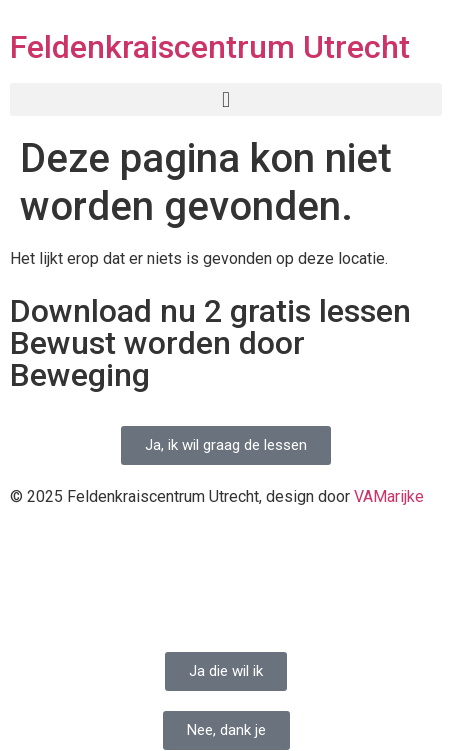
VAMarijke (389, 496)
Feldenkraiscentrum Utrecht (210, 47)
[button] (226, 99)
